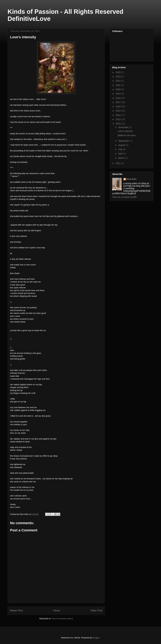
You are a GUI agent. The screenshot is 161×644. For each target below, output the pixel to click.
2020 (118, 89)
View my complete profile (124, 197)
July (121, 149)
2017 (118, 102)
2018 (118, 98)
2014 (118, 115)
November (124, 127)
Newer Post (16, 611)
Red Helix (132, 179)
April (121, 154)
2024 (118, 77)
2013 (118, 119)
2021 (118, 85)
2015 (118, 111)
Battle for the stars (127, 135)
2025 (118, 72)
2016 (118, 106)
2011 (118, 163)
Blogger (96, 638)
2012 (118, 124)
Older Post (96, 611)
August (122, 145)
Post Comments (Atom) (62, 619)
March (122, 158)
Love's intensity (125, 131)
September (124, 141)
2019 (118, 94)
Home (57, 611)
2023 (118, 81)
